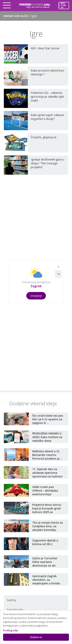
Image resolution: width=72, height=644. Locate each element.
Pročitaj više (10, 630)
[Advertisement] (36, 216)
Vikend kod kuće (20, 16)
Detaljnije (36, 296)
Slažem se (36, 637)
